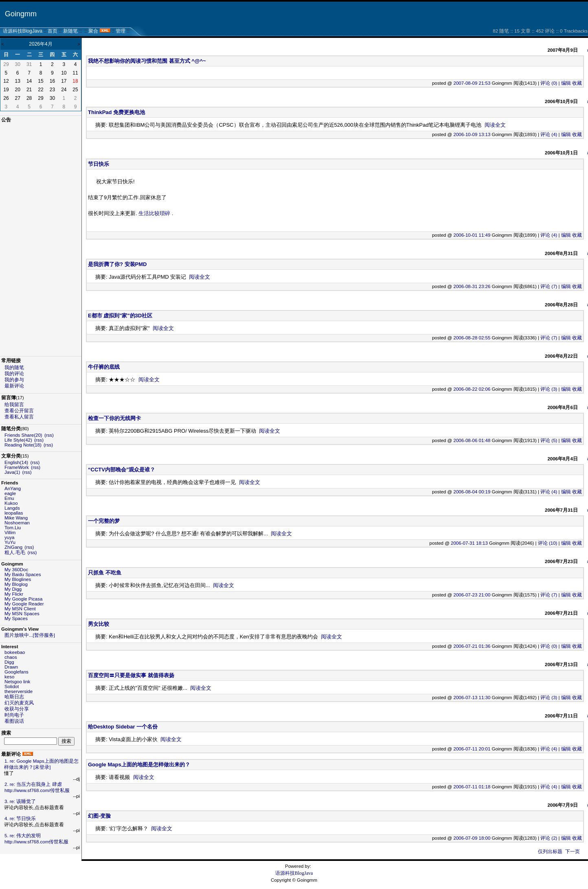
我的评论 (14, 374)
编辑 (566, 83)
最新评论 (14, 386)
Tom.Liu (13, 528)
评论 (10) (548, 543)
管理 (121, 31)
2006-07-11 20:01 (472, 749)
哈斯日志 (14, 697)
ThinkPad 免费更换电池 (116, 112)
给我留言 (14, 405)
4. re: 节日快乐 (20, 819)
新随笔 (70, 31)
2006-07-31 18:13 (469, 543)
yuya (9, 537)
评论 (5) (549, 440)
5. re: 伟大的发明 (23, 836)
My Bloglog (16, 584)
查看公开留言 (19, 411)
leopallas (14, 513)
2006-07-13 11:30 (472, 698)
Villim (10, 533)
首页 (53, 31)
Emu (9, 498)
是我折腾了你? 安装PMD (117, 264)
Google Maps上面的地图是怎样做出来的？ (139, 765)
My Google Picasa (23, 599)
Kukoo (11, 503)
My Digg (13, 589)
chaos (11, 657)
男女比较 (99, 624)
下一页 (573, 852)
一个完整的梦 (104, 521)
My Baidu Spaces (23, 574)
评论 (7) (549, 286)
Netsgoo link (17, 682)
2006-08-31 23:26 (472, 286)
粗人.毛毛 (15, 552)
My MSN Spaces (22, 614)
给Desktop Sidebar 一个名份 (123, 727)
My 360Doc (16, 570)
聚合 (93, 31)
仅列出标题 (550, 852)
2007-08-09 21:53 (472, 83)
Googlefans (16, 672)
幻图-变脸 (99, 816)
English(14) (16, 462)
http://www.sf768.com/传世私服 (37, 790)
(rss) (49, 435)
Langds (12, 508)
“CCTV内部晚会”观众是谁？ (122, 470)
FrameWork (17, 467)
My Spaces (16, 618)
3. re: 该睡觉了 (20, 801)
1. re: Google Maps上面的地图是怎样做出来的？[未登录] (41, 764)
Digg (9, 662)
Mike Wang (16, 518)
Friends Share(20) (23, 435)
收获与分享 (17, 709)
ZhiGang (13, 547)
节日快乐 (99, 164)
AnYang (13, 489)
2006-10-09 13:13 (472, 134)
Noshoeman (17, 523)
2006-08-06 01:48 (472, 440)
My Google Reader (24, 604)
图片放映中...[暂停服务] (30, 635)
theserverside (19, 691)
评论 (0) (549, 83)
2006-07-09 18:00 (472, 838)
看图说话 (14, 721)
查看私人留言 (19, 417)
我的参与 (14, 380)
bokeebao (15, 652)
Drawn (11, 667)
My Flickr (14, 594)
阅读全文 (495, 125)
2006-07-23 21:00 (472, 595)
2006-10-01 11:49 (472, 235)
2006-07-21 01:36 (472, 646)
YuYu (10, 542)
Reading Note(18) (23, 445)
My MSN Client (20, 609)
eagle (10, 493)
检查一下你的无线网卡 (114, 418)
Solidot (12, 687)
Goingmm (21, 14)
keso (9, 677)
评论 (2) (549, 838)
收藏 (577, 83)
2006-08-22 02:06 (472, 389)
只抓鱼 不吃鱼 (105, 573)
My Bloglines (18, 579)
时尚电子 (14, 715)
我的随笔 (14, 367)
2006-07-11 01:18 (472, 787)
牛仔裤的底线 (104, 367)
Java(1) (12, 472)
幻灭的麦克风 (19, 703)
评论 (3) (549, 389)
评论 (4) (549, 134)
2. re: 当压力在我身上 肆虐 (33, 784)
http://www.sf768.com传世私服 (36, 842)
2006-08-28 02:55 (472, 338)
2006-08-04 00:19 (472, 492)
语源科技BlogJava (23, 31)
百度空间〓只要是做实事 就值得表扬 (131, 675)
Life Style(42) (18, 440)
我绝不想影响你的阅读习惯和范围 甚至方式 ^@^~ (147, 61)
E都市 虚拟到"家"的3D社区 (120, 316)
